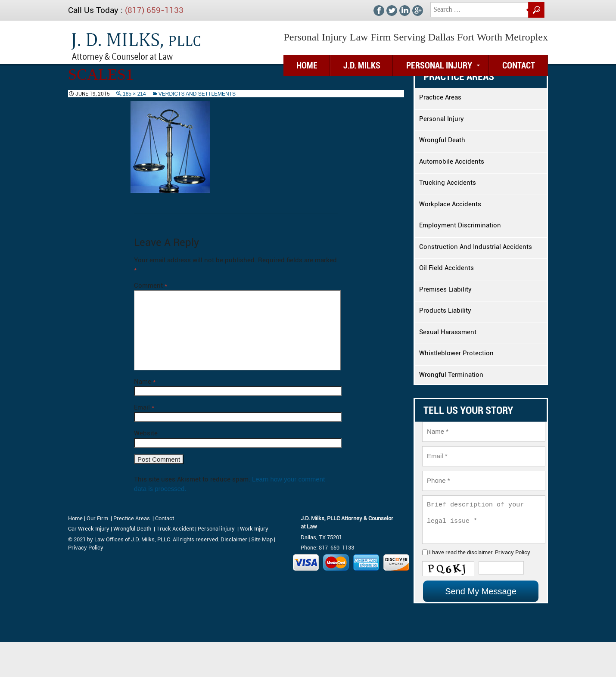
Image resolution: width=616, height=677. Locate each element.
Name (145, 382)
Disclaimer (234, 539)
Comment (151, 286)
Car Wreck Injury (89, 529)
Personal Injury (439, 65)
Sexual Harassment (448, 332)
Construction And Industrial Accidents (476, 247)
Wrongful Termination (451, 375)
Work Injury (254, 529)
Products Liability (445, 311)
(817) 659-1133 (154, 10)
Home (75, 518)
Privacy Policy (503, 570)
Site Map (262, 539)
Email (144, 407)
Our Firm (97, 518)
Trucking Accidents (448, 183)
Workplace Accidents (450, 204)
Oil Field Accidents (446, 268)
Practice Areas (440, 97)
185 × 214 (134, 94)
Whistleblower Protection (456, 353)
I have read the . (474, 570)
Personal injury (217, 529)
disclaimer (474, 570)
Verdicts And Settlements (197, 94)
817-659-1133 (336, 548)
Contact (519, 65)
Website (146, 433)
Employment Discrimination (460, 225)
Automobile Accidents (452, 161)
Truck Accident (175, 529)
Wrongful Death (442, 140)
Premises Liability (445, 289)
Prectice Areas (132, 518)
